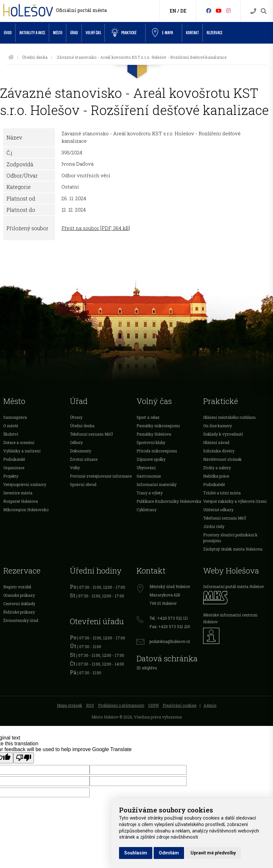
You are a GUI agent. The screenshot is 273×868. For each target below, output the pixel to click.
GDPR (153, 705)
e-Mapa (163, 33)
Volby (75, 468)
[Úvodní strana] (11, 57)
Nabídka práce (216, 476)
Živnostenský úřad (21, 620)
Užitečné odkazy (218, 510)
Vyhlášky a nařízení (22, 451)
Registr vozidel (17, 587)
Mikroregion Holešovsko (26, 510)
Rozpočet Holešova (21, 501)
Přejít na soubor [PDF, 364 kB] (96, 228)
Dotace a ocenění (19, 442)
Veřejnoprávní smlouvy (25, 484)
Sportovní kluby (151, 442)
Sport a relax (148, 417)
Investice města (18, 493)
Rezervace (215, 33)
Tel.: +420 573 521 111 (169, 618)
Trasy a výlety (150, 493)
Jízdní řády (214, 526)
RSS (90, 705)
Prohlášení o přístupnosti (121, 705)
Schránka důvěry (219, 451)
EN (173, 11)
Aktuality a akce (32, 33)
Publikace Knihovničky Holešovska (169, 501)
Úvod (8, 33)
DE (183, 11)
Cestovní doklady (19, 604)
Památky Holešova (154, 434)
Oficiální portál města (81, 10)
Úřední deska (35, 57)
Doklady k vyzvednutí (223, 434)
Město (58, 33)
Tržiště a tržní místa (222, 493)
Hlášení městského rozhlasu (229, 417)
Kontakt (192, 33)
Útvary (76, 417)
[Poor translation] (24, 758)
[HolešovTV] (219, 10)
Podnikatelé (14, 459)
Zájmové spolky (151, 459)
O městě (11, 426)
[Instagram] (228, 10)
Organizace (14, 468)
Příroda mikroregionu (157, 451)
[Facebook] (209, 10)
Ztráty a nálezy (217, 468)
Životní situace (84, 459)
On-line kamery (218, 426)
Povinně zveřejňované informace (101, 476)
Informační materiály (157, 484)
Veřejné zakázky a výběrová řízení (235, 501)
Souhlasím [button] (136, 853)
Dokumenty (81, 451)
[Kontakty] (253, 11)
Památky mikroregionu (158, 426)
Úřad (74, 33)
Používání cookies (180, 705)
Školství (11, 434)
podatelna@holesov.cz (170, 641)
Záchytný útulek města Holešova (233, 549)
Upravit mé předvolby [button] (213, 853)
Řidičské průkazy (19, 612)
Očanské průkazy (19, 595)
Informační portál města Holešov (234, 586)
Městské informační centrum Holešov (230, 618)
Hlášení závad (216, 442)
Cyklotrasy (147, 510)
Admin (210, 705)
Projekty (11, 476)
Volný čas (93, 33)
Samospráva (15, 417)
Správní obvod (83, 484)
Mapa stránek (70, 705)
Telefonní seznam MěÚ (91, 434)
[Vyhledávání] (264, 11)
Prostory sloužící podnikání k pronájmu (230, 538)
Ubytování (146, 468)
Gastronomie (149, 476)
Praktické (124, 33)
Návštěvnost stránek (222, 459)
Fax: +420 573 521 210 (170, 626)
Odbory (76, 442)
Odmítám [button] (169, 853)
